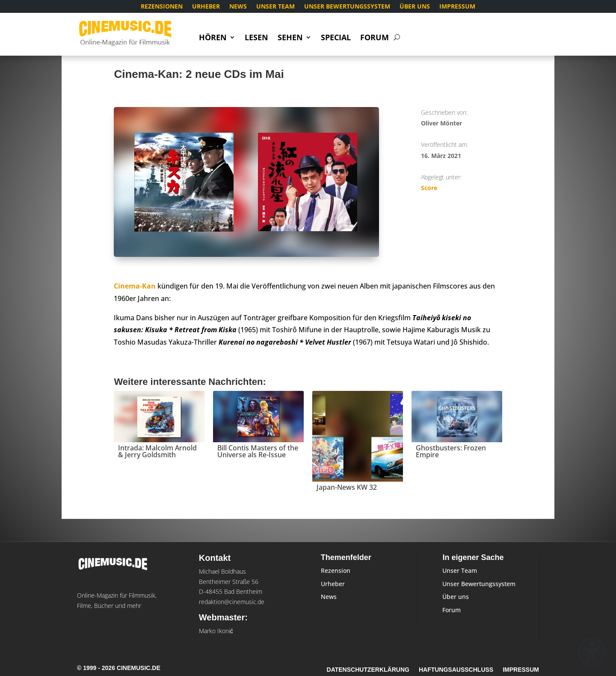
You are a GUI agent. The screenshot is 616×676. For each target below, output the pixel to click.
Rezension (336, 570)
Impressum (457, 7)
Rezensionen (162, 7)
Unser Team (275, 7)
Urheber (206, 7)
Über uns (415, 7)
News (238, 7)
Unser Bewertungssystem (347, 7)
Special (336, 38)
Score (429, 188)
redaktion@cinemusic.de (232, 602)
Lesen (256, 38)
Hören (213, 38)
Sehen (290, 38)
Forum (375, 38)
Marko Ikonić (216, 631)
